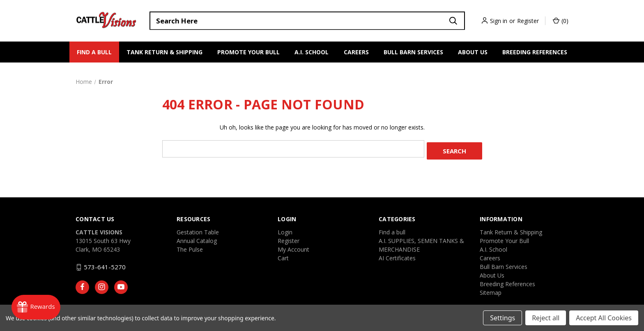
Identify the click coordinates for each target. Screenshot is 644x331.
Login (285, 230)
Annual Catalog (197, 239)
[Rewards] (40, 306)
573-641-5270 (105, 265)
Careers (356, 52)
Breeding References (535, 52)
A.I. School (312, 52)
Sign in (499, 21)
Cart (283, 256)
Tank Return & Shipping (164, 52)
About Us (473, 52)
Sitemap (491, 290)
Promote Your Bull (248, 52)
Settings (503, 318)
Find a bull (94, 52)
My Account (293, 247)
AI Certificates (397, 256)
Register (528, 21)
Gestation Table (198, 230)
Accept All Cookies (604, 318)
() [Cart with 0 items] (561, 21)
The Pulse (190, 247)
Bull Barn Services (413, 52)
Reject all (546, 318)
